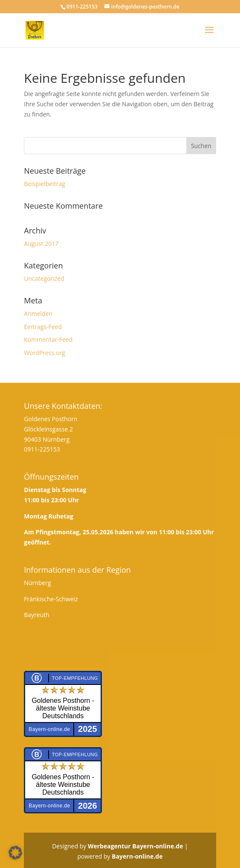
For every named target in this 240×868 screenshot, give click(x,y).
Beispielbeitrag (45, 184)
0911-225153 (42, 449)
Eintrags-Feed (43, 327)
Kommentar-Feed (48, 339)
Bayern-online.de (137, 856)
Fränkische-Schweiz (51, 599)
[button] (15, 853)
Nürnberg (37, 583)
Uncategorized (44, 278)
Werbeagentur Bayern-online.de (136, 846)
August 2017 (41, 243)
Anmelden (38, 313)
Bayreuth (37, 615)
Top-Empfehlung (75, 678)
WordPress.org (44, 353)
